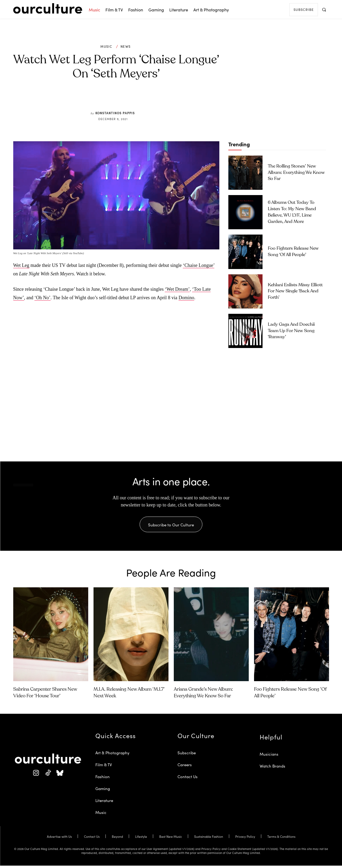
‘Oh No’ (43, 298)
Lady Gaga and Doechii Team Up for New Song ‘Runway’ (291, 331)
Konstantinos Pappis (115, 113)
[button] (324, 9)
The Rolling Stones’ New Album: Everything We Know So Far (296, 173)
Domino (186, 298)
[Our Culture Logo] (48, 8)
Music (106, 46)
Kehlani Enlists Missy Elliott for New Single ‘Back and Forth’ (295, 291)
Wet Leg (21, 265)
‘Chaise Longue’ (199, 265)
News (126, 46)
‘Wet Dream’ (177, 289)
